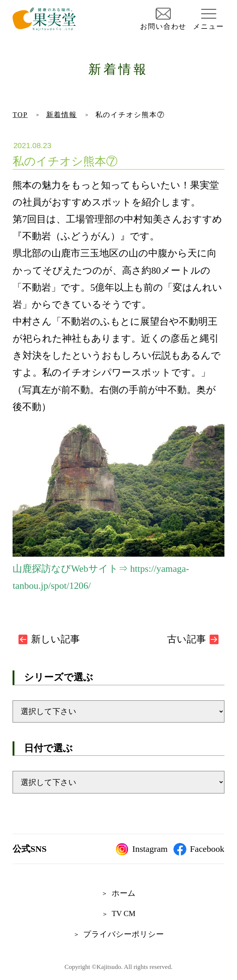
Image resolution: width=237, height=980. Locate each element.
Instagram (142, 849)
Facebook (199, 849)
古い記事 (187, 639)
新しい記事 (55, 639)
